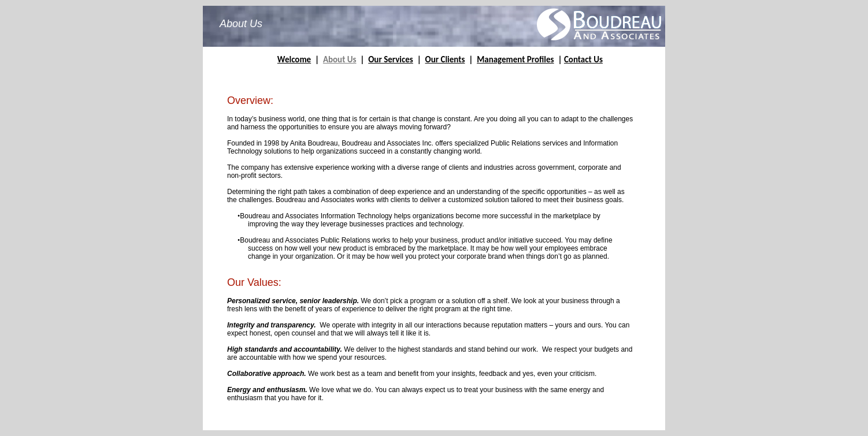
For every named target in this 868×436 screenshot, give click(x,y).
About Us (340, 59)
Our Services (391, 59)
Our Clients (445, 59)
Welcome (294, 59)
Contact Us (583, 59)
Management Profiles (515, 59)
